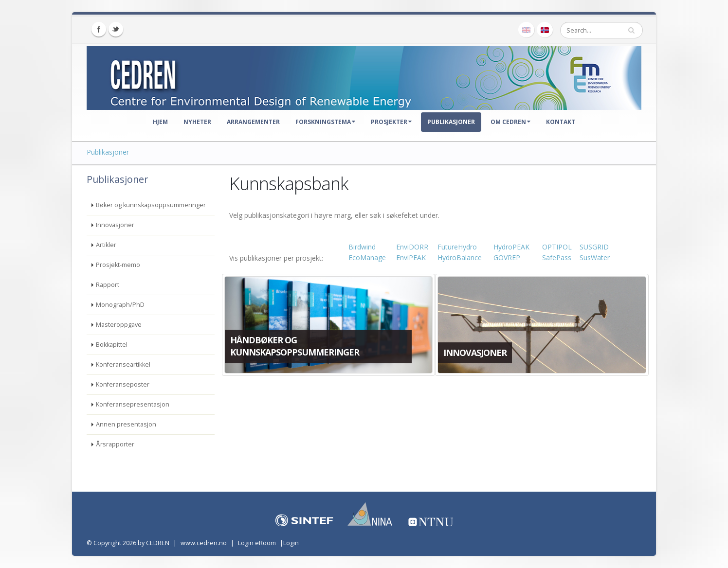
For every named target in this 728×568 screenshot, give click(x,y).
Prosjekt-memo (118, 265)
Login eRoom (257, 543)
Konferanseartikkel (123, 364)
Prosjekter (391, 122)
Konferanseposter (123, 384)
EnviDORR (412, 247)
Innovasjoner (115, 225)
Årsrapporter (115, 444)
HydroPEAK (511, 247)
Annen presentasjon (126, 424)
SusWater (595, 257)
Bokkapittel (112, 345)
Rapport (108, 285)
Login (291, 543)
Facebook (99, 29)
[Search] (601, 30)
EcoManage (367, 257)
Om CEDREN (510, 122)
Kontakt (561, 122)
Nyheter (197, 122)
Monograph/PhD (120, 305)
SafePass (557, 257)
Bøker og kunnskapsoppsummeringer (151, 205)
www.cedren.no (204, 543)
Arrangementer (253, 122)
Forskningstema (325, 122)
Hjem (160, 122)
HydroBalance (460, 257)
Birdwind (362, 247)
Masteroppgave (119, 325)
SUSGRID (594, 247)
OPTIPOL (557, 247)
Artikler (106, 245)
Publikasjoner (451, 122)
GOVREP (507, 257)
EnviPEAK (411, 257)
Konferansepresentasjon (133, 404)
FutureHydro (457, 247)
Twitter (116, 29)
